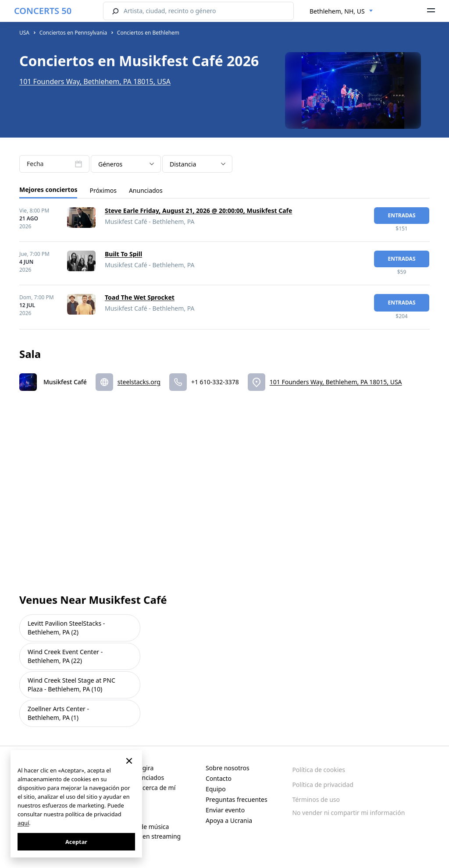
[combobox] (341, 11)
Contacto (219, 778)
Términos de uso (316, 799)
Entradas (401, 215)
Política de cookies (319, 770)
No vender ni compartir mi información (348, 813)
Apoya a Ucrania (229, 820)
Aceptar (76, 842)
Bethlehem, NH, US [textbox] (337, 11)
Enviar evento (225, 810)
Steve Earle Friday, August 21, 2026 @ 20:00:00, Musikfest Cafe (198, 211)
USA (24, 33)
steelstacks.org (139, 382)
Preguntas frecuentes (237, 799)
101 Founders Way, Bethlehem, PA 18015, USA (95, 81)
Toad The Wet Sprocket (140, 297)
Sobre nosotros (228, 768)
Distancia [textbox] (183, 164)
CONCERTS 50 (43, 11)
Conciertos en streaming (145, 836)
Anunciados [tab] (146, 190)
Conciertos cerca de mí (143, 788)
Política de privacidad (323, 785)
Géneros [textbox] (110, 164)
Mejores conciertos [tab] (48, 190)
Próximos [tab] (103, 190)
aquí (23, 823)
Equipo (216, 789)
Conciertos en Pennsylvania (73, 33)
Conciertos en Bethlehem (148, 33)
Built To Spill (123, 254)
